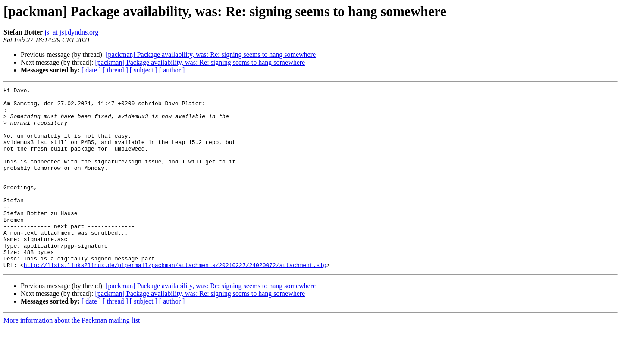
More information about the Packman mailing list (72, 356)
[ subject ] (144, 70)
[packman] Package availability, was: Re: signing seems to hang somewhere (211, 55)
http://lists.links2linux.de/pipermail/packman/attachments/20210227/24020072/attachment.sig (175, 301)
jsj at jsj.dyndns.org (71, 32)
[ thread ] (115, 70)
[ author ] (172, 70)
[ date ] (91, 70)
